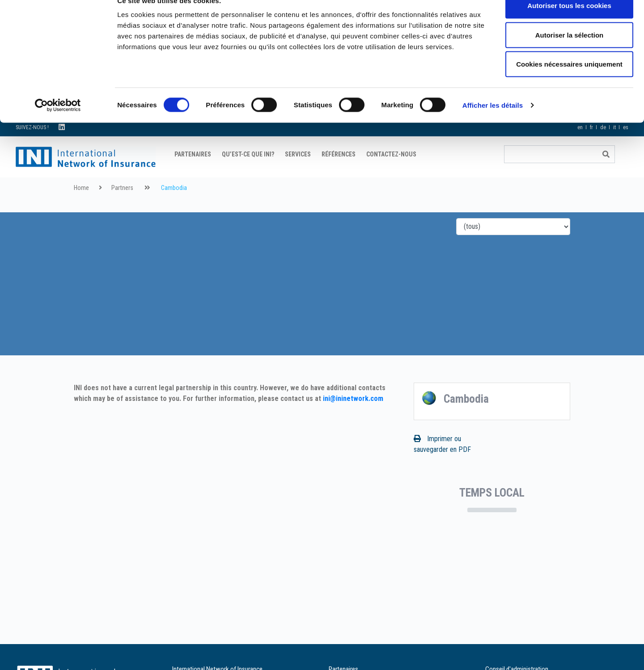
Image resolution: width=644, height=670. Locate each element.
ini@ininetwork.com (353, 421)
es (626, 150)
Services (298, 177)
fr (591, 150)
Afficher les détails (493, 123)
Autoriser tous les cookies (569, 23)
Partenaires (193, 177)
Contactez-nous (391, 177)
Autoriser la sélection (570, 53)
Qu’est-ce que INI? (248, 177)
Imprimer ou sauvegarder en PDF (442, 466)
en (580, 150)
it (614, 150)
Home (81, 210)
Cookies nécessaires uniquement (569, 82)
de (603, 150)
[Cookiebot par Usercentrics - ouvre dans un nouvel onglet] (58, 123)
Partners (122, 210)
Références (339, 177)
